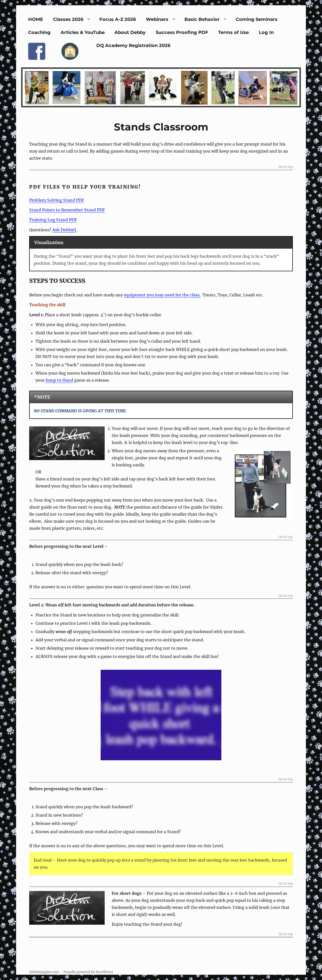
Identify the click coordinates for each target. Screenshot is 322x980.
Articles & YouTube (83, 32)
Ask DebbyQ (64, 230)
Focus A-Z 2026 (118, 19)
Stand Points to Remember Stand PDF (67, 210)
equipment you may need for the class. (162, 295)
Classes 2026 (68, 19)
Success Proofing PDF (182, 32)
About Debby (130, 32)
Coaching (39, 32)
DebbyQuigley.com (44, 972)
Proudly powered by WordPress (88, 972)
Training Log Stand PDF (53, 220)
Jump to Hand (59, 380)
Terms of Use (233, 32)
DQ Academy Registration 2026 (133, 46)
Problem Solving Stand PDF (57, 200)
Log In (266, 32)
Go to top (286, 167)
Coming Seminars (257, 19)
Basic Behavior (202, 19)
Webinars (157, 19)
